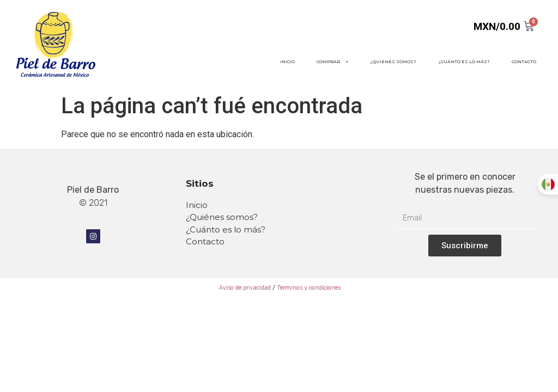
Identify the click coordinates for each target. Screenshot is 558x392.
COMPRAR (332, 62)
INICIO (287, 62)
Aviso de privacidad (244, 288)
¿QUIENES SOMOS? (393, 62)
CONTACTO (524, 62)
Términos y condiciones (309, 288)
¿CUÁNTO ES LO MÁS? (464, 62)
